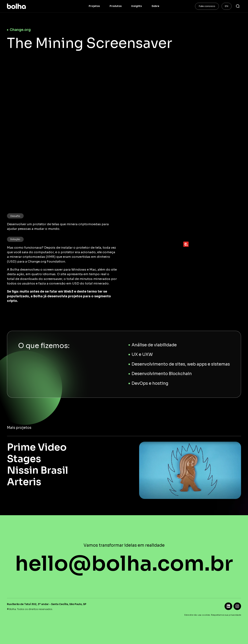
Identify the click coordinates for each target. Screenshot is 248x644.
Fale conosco (207, 6)
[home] (16, 6)
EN (226, 6)
